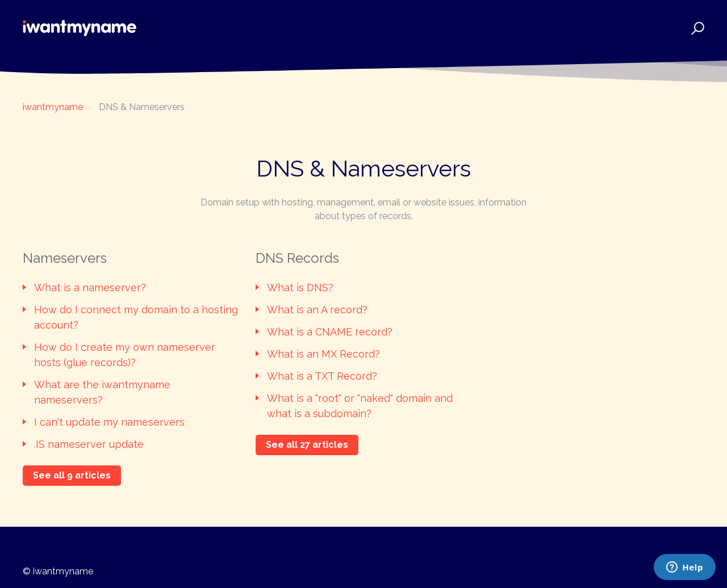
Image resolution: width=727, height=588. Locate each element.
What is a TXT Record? (322, 376)
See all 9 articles (72, 475)
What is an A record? (317, 310)
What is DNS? (300, 287)
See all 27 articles (307, 445)
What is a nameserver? (90, 287)
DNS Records (297, 258)
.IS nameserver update (89, 444)
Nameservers (65, 258)
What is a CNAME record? (330, 332)
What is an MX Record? (323, 354)
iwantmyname (53, 107)
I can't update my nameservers (109, 422)
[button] (696, 28)
